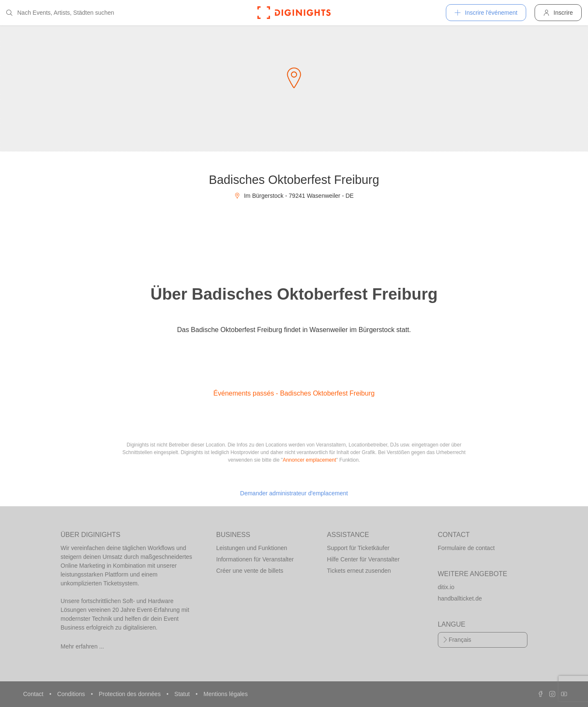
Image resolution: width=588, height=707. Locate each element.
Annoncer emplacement (309, 460)
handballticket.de (460, 598)
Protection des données (131, 694)
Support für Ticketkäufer (358, 548)
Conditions (72, 694)
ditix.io (446, 587)
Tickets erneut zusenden (359, 571)
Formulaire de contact (466, 548)
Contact (34, 694)
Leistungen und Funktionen (252, 548)
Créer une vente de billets (250, 571)
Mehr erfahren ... (82, 646)
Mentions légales (226, 694)
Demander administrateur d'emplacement (294, 493)
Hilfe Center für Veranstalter (363, 559)
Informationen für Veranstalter (255, 559)
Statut (183, 694)
